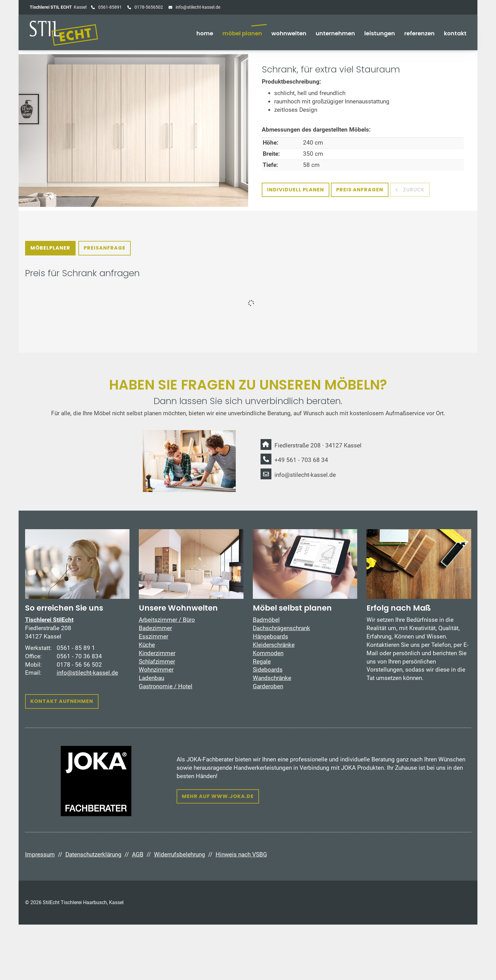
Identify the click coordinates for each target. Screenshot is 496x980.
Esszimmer (154, 636)
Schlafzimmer (157, 662)
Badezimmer (155, 628)
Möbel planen (242, 33)
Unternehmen (335, 33)
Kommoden (268, 653)
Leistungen (380, 33)
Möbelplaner (50, 248)
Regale (262, 662)
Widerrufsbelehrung (180, 854)
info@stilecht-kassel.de (198, 7)
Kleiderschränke (274, 645)
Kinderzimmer (157, 653)
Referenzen (419, 33)
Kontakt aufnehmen (62, 701)
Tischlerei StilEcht (49, 620)
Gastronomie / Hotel (166, 686)
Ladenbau (151, 678)
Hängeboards (270, 636)
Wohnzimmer (156, 670)
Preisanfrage (105, 248)
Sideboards (268, 670)
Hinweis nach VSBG (241, 854)
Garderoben (268, 686)
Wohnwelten (289, 33)
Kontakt (455, 33)
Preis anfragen (360, 190)
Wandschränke (272, 678)
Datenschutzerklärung (93, 854)
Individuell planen (296, 190)
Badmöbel (266, 620)
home (205, 33)
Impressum (40, 854)
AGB (138, 854)
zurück (413, 190)
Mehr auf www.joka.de (218, 796)
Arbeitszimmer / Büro (167, 620)
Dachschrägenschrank (281, 628)
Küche (147, 645)
